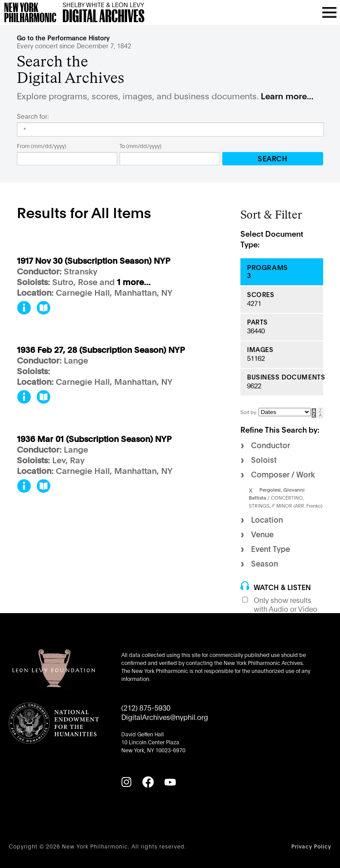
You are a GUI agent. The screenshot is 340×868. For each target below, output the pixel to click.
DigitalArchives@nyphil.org (165, 717)
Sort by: (249, 412)
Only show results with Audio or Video (286, 604)
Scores (261, 295)
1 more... (134, 282)
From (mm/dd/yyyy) (42, 146)
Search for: (33, 116)
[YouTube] (170, 782)
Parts (257, 322)
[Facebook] (148, 782)
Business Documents (285, 377)
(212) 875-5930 (146, 707)
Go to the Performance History (63, 37)
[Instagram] (126, 782)
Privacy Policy (311, 846)
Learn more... (287, 96)
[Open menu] (329, 12)
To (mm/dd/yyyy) (141, 146)
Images (260, 350)
